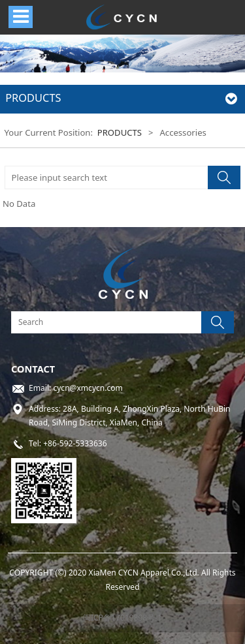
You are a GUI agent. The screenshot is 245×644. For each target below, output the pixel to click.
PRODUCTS (120, 132)
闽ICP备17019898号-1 (122, 618)
